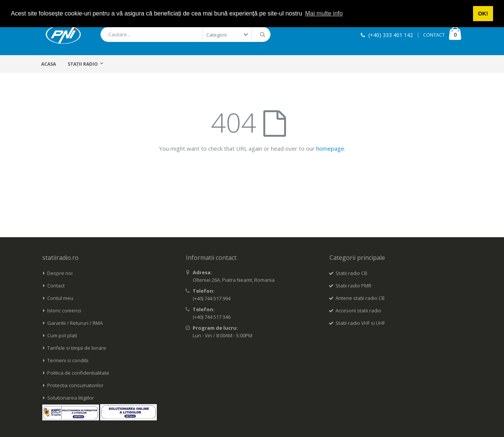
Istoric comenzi (64, 310)
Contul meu (60, 298)
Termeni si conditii (68, 360)
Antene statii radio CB (360, 298)
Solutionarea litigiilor (71, 398)
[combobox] (186, 34)
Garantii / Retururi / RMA (75, 323)
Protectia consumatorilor (75, 385)
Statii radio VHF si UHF (360, 323)
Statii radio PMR (353, 286)
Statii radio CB (351, 273)
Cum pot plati (62, 335)
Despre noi (60, 273)
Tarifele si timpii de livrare (77, 348)
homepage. (331, 148)
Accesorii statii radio (358, 310)
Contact (56, 286)
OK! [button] (483, 14)
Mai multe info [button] (324, 13)
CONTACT (434, 35)
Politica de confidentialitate (78, 373)
